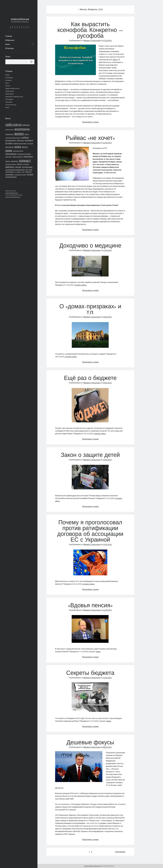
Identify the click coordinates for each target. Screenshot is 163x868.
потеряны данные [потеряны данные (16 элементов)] (11, 164)
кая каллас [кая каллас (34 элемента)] (10, 147)
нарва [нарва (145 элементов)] (9, 150)
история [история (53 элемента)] (9, 143)
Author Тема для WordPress (93, 866)
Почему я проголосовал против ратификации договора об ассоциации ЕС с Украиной (90, 531)
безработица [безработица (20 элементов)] (10, 134)
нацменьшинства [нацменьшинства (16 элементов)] (18, 151)
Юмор (7, 107)
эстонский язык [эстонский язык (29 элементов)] (11, 177)
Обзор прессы (10, 91)
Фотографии (9, 99)
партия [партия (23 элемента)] (8, 161)
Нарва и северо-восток (12, 88)
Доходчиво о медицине (90, 246)
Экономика (9, 102)
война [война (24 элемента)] (27, 134)
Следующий (120, 852)
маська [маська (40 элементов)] (25, 147)
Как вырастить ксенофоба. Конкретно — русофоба (90, 30)
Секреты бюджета (90, 673)
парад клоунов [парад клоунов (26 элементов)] (18, 157)
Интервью (8, 80)
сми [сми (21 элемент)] (27, 170)
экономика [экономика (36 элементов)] (10, 174)
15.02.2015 (107, 250)
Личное (8, 86)
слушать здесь (80, 285)
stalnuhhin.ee (20, 19)
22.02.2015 (107, 143)
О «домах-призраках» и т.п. (90, 310)
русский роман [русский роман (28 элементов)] (27, 167)
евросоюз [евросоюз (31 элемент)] (20, 140)
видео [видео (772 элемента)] (19, 133)
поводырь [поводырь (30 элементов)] (15, 161)
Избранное (10, 40)
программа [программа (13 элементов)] (26, 164)
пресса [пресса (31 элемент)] (19, 164)
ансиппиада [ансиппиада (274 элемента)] (22, 129)
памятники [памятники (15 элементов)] (8, 157)
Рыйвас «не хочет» (90, 138)
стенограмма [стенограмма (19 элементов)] (10, 172)
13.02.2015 (107, 460)
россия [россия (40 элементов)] (18, 167)
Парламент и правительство (14, 97)
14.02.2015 (107, 317)
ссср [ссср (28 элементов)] (31, 170)
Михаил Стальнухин (92, 40)
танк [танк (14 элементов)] (23, 172)
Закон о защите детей (90, 455)
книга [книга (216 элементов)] (18, 147)
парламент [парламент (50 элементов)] (28, 157)
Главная (9, 36)
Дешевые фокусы (90, 743)
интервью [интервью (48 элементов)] (29, 140)
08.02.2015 (107, 747)
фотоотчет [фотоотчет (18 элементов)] (28, 172)
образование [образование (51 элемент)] (11, 154)
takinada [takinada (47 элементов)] (26, 125)
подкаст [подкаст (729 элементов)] (25, 160)
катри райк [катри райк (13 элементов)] (30, 143)
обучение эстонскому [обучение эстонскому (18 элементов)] (24, 154)
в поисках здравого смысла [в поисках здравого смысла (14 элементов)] (13, 138)
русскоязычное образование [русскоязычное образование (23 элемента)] (15, 170)
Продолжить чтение (90, 122)
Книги (8, 44)
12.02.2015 (107, 610)
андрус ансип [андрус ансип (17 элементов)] (9, 129)
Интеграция (9, 78)
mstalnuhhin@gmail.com (12, 193)
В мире (7, 75)
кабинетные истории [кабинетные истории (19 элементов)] (20, 143)
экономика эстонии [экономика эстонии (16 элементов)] (20, 175)
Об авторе (10, 48)
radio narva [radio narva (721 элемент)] (13, 124)
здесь (115, 59)
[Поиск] (31, 62)
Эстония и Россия (11, 105)
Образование (10, 94)
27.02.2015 (107, 40)
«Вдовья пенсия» (90, 606)
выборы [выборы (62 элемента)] (25, 137)
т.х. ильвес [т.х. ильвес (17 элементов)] (18, 172)
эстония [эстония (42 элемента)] (30, 174)
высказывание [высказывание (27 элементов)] (11, 140)
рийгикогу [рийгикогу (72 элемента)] (10, 167)
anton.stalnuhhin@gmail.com (13, 197)
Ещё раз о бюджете (90, 378)
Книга (7, 83)
